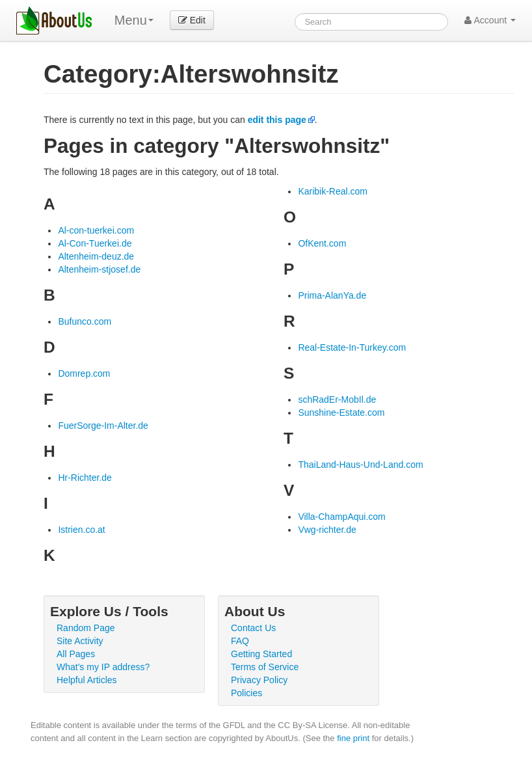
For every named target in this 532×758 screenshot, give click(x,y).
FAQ (240, 641)
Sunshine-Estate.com (341, 413)
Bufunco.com (85, 321)
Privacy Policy (259, 680)
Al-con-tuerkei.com (96, 230)
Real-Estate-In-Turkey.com (352, 347)
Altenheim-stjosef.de (99, 269)
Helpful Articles (87, 680)
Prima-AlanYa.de (332, 295)
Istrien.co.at (81, 530)
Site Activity (80, 641)
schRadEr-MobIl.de (337, 399)
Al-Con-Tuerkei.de (95, 243)
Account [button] (490, 20)
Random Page (86, 628)
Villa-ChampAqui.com (341, 517)
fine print (353, 738)
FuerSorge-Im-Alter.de (103, 426)
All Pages (76, 654)
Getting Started (261, 654)
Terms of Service (265, 667)
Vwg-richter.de (327, 530)
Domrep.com (84, 373)
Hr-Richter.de (85, 478)
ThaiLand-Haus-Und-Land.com (360, 465)
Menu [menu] (134, 20)
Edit (192, 20)
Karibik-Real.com (333, 191)
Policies (246, 693)
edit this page (277, 120)
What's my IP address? (103, 667)
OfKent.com (322, 243)
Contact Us (253, 628)
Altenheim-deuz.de (96, 256)
